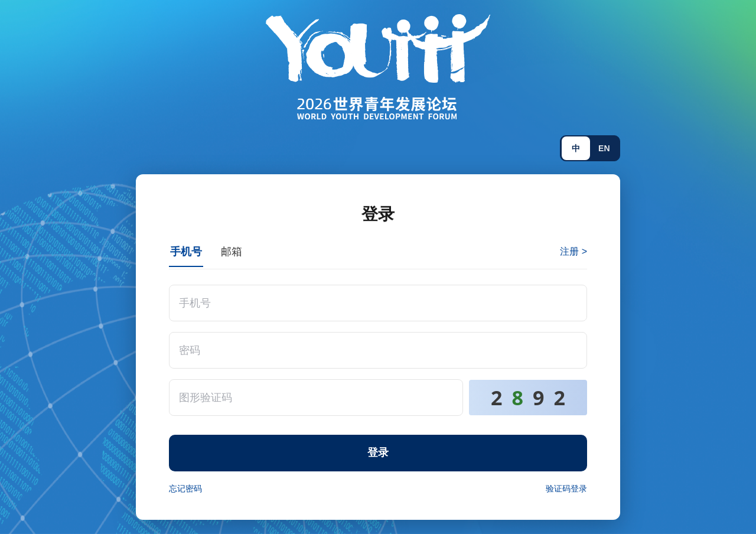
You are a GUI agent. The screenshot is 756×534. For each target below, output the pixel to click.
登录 (378, 452)
